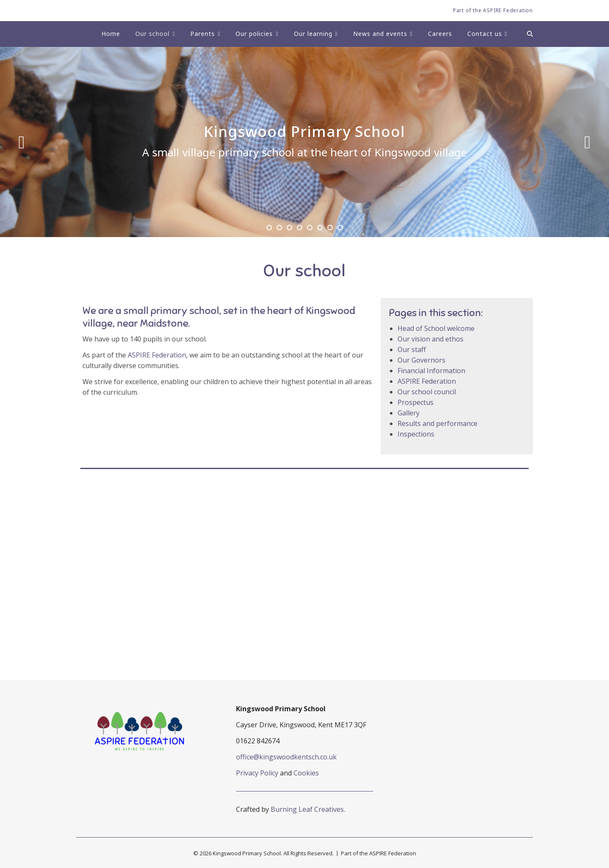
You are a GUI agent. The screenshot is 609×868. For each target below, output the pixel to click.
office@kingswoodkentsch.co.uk (286, 757)
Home (111, 34)
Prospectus (416, 402)
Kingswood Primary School (304, 131)
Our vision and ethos (431, 339)
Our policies (254, 34)
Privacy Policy (257, 773)
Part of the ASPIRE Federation (493, 10)
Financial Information (431, 371)
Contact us (485, 34)
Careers (440, 34)
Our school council (427, 392)
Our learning (313, 34)
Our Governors (421, 360)
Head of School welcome (436, 328)
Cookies (306, 773)
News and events (380, 34)
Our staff (412, 349)
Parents (203, 34)
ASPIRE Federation (157, 355)
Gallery (409, 413)
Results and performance (438, 423)
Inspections (416, 434)
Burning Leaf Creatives (307, 809)
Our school (152, 34)
